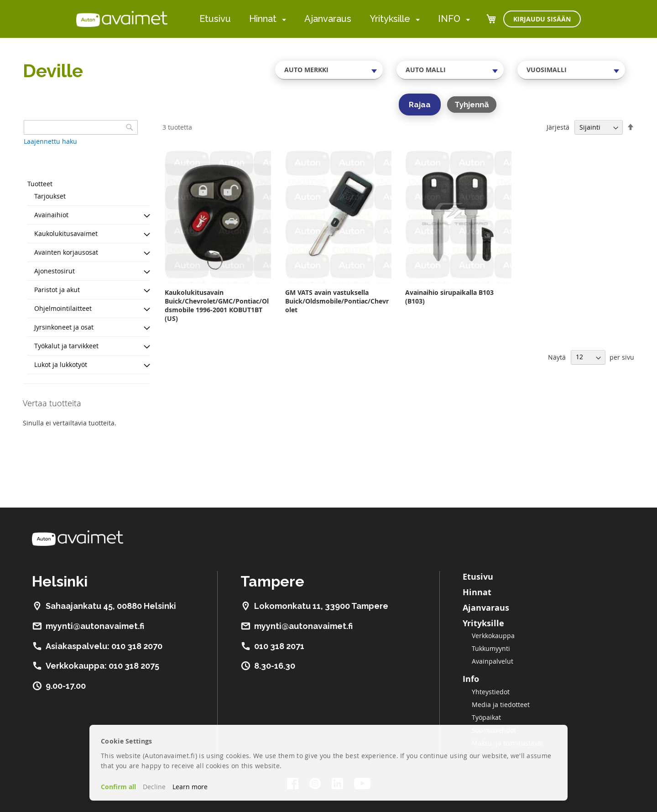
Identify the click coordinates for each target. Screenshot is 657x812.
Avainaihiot (51, 215)
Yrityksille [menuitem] (390, 19)
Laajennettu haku (50, 141)
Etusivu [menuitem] (215, 19)
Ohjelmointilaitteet (63, 308)
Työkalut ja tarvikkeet (66, 346)
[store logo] (122, 19)
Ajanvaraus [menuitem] (328, 19)
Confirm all (118, 787)
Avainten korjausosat (66, 252)
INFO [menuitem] (449, 19)
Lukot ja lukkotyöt (61, 364)
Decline (154, 787)
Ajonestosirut (55, 271)
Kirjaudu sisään (542, 19)
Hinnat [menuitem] (263, 19)
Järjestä (558, 127)
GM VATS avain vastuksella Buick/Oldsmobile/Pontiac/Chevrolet (337, 301)
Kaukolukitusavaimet (66, 233)
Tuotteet (40, 184)
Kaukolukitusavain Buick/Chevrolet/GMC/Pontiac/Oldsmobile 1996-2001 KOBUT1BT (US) (217, 305)
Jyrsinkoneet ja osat (64, 327)
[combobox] (329, 70)
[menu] (335, 19)
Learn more (190, 787)
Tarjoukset (50, 196)
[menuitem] (282, 19)
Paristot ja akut (57, 290)
